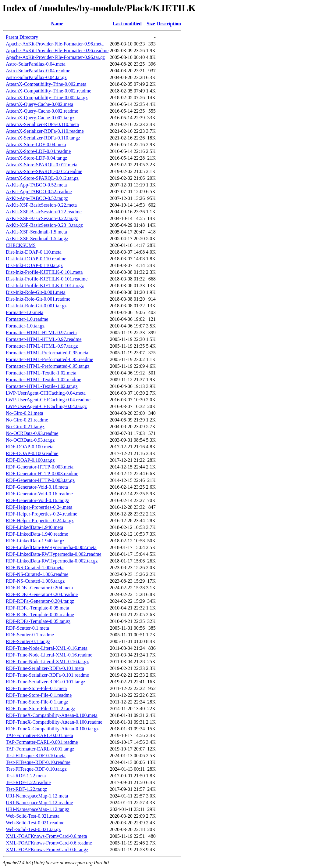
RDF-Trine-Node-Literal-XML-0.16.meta (47, 648)
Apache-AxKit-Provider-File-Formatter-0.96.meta (55, 44)
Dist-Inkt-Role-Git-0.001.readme (38, 299)
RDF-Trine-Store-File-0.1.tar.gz (37, 702)
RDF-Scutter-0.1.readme (30, 635)
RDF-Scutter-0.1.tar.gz (28, 641)
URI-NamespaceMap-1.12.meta (37, 796)
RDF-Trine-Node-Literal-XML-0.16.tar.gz (47, 662)
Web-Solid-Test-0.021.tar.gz (33, 829)
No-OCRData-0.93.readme (32, 433)
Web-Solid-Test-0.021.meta (33, 816)
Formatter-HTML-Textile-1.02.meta (41, 373)
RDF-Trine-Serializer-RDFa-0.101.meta (45, 668)
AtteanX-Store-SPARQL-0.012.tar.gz (42, 178)
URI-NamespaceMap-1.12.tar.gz (37, 809)
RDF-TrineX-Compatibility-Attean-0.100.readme (54, 722)
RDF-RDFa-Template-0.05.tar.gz (38, 621)
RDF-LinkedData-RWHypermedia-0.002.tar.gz (52, 561)
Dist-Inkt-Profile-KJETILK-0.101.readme (47, 279)
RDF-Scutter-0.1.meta (27, 628)
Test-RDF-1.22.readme (28, 782)
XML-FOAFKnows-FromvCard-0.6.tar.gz (47, 850)
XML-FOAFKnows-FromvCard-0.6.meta (46, 836)
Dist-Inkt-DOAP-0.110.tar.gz (34, 265)
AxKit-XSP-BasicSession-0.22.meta (41, 205)
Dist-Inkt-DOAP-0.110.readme (36, 259)
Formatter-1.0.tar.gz (25, 326)
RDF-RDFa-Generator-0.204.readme (42, 594)
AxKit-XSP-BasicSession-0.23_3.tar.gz (44, 225)
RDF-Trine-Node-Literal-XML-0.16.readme (49, 655)
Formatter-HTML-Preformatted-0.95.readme (50, 359)
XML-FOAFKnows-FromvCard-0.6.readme (49, 843)
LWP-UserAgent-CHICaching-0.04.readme (48, 400)
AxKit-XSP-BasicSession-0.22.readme (44, 212)
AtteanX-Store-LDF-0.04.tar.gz (36, 158)
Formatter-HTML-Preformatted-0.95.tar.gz (48, 366)
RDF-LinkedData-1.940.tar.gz (35, 541)
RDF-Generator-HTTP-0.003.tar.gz (40, 480)
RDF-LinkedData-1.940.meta (34, 527)
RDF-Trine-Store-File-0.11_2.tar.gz (41, 709)
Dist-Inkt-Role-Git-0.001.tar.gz (36, 306)
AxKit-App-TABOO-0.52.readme (39, 192)
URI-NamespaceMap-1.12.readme (39, 803)
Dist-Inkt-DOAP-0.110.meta (34, 252)
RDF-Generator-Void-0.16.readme (39, 494)
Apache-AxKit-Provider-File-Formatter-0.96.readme (57, 51)
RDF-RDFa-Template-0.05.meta (37, 608)
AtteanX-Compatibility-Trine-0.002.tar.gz (47, 98)
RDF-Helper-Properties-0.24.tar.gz (40, 521)
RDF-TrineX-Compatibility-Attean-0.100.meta (52, 715)
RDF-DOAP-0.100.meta (30, 447)
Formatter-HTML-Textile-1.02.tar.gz (42, 386)
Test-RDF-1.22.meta (26, 776)
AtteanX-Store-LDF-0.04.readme (38, 151)
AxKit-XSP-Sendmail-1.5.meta (36, 232)
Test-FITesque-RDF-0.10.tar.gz (36, 769)
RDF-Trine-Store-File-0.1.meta (36, 688)
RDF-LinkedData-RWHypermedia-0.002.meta (51, 547)
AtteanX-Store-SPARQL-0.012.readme (44, 171)
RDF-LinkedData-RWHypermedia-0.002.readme (54, 554)
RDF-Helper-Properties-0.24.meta (39, 507)
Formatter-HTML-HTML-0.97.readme (44, 339)
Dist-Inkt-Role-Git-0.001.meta (36, 292)
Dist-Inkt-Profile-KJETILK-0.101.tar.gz (45, 286)
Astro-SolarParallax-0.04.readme (38, 71)
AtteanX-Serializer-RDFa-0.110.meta (42, 124)
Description (169, 24)
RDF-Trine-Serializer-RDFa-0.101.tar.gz (46, 682)
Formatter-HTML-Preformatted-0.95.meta (47, 353)
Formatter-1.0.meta (25, 312)
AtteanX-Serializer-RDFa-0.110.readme (45, 131)
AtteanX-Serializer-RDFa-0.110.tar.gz (43, 138)
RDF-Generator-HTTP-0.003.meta (40, 467)
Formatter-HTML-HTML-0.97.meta (41, 333)
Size (151, 24)
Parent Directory (22, 37)
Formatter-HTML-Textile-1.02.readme (43, 380)
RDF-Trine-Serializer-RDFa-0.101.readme (47, 675)
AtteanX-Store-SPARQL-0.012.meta (42, 165)
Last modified (127, 24)
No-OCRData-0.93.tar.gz (30, 440)
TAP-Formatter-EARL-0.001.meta (39, 735)
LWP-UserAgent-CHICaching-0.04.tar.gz (46, 406)
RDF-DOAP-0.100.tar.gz (30, 460)
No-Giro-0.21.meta (25, 413)
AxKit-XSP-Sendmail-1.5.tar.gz (37, 239)
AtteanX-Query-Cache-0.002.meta (39, 104)
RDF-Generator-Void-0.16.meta (37, 487)
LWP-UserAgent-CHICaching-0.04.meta (46, 393)
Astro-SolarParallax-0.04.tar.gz (36, 77)
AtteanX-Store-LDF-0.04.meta (36, 145)
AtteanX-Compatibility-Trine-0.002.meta (46, 84)
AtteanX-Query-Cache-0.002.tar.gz (40, 118)
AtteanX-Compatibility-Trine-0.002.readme (48, 91)
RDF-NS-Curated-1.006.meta (35, 568)
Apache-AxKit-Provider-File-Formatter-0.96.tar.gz (55, 57)
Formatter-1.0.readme (27, 319)
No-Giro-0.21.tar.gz (25, 427)
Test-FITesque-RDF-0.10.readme (38, 762)
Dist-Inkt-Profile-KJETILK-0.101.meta (44, 272)
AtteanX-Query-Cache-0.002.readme (42, 111)
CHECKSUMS (21, 245)
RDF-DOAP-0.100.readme (32, 453)
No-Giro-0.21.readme (27, 420)
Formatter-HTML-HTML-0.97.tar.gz (42, 346)
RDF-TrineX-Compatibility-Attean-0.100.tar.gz (52, 729)
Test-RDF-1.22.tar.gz (26, 789)
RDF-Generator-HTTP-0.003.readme (42, 474)
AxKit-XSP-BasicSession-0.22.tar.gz (42, 218)
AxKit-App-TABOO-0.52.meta (36, 185)
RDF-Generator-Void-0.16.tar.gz (37, 500)
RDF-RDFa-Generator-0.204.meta (39, 588)
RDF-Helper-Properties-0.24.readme (41, 514)
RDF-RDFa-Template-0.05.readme (40, 615)
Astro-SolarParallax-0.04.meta (36, 64)
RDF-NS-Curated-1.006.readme (37, 574)
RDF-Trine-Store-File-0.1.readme (39, 695)
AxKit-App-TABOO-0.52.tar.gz (37, 198)
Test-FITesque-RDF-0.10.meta (36, 756)
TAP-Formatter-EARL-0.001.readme (42, 742)
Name (57, 24)
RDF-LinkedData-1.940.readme (37, 534)
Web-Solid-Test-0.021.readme (35, 823)
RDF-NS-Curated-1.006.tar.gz (35, 581)
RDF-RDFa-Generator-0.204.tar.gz (40, 601)
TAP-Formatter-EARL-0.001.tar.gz (40, 749)
